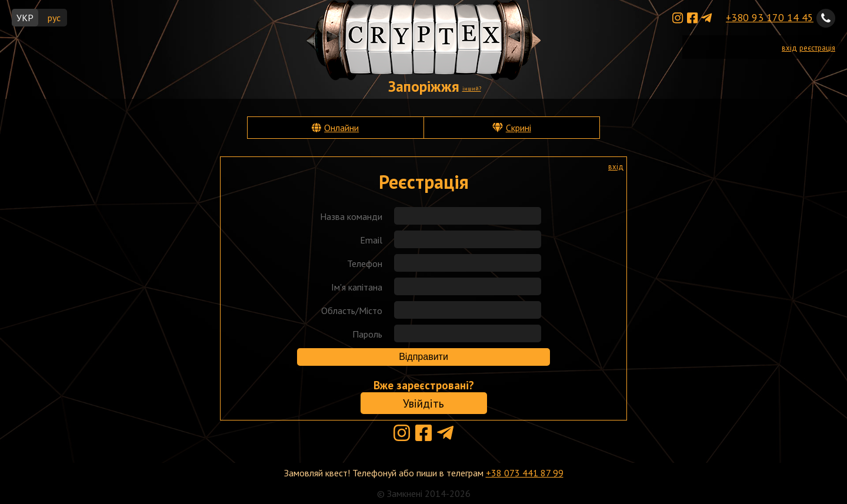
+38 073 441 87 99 (525, 473)
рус (54, 18)
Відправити (423, 357)
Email (371, 240)
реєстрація (817, 48)
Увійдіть (423, 403)
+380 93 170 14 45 (770, 17)
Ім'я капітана (357, 287)
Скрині (518, 128)
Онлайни (341, 128)
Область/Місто (352, 311)
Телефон (365, 263)
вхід (789, 48)
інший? (472, 89)
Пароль (367, 334)
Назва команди (351, 216)
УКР (25, 18)
